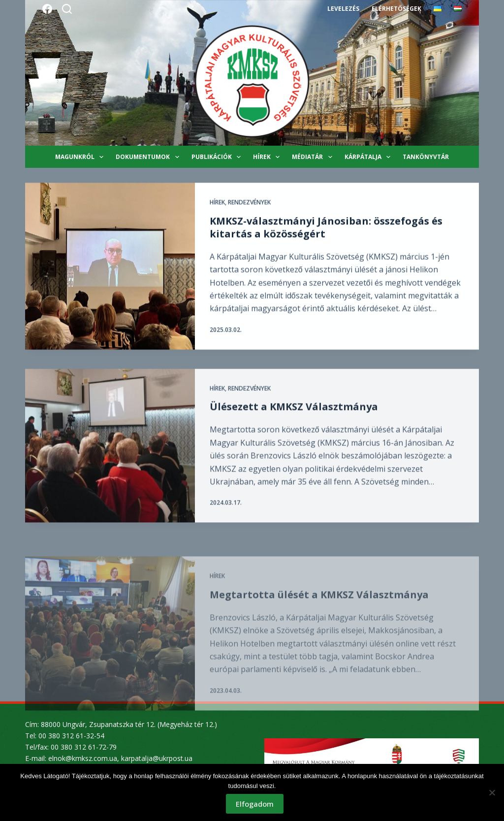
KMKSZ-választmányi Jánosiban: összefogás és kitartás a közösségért (326, 228)
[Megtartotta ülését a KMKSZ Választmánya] (110, 659)
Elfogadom (255, 804)
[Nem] (492, 792)
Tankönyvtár (426, 157)
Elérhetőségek (396, 9)
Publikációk (218, 157)
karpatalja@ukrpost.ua (157, 758)
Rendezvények (249, 203)
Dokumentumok (149, 157)
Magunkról (81, 157)
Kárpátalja (369, 157)
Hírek (268, 157)
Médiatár (314, 157)
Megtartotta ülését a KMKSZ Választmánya (319, 620)
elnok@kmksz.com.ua (83, 758)
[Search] (67, 9)
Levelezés (343, 9)
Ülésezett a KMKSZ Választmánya (294, 413)
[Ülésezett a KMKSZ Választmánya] (110, 453)
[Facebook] (47, 9)
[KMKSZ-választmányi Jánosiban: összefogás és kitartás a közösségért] (110, 267)
